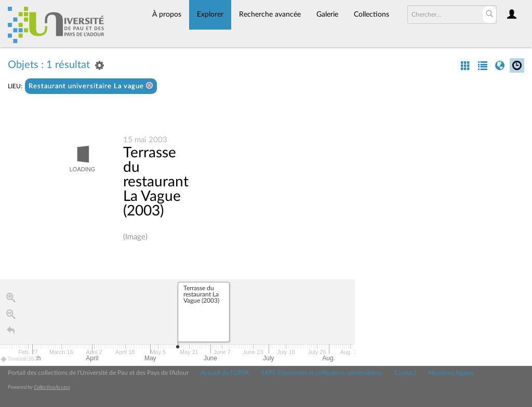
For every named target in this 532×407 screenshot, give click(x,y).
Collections (371, 15)
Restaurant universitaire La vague (91, 86)
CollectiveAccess (52, 387)
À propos (167, 15)
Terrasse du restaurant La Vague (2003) (156, 182)
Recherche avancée (270, 15)
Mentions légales (451, 373)
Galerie (327, 15)
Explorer (210, 15)
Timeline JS (18, 359)
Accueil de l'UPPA (225, 373)
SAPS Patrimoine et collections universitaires (322, 373)
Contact (405, 373)
